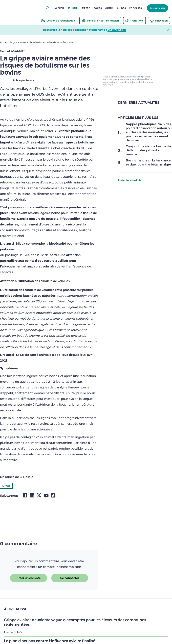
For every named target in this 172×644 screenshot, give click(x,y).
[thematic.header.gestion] (58, 21)
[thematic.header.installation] (100, 21)
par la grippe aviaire (70, 120)
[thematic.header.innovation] (159, 21)
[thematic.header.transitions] (134, 21)
